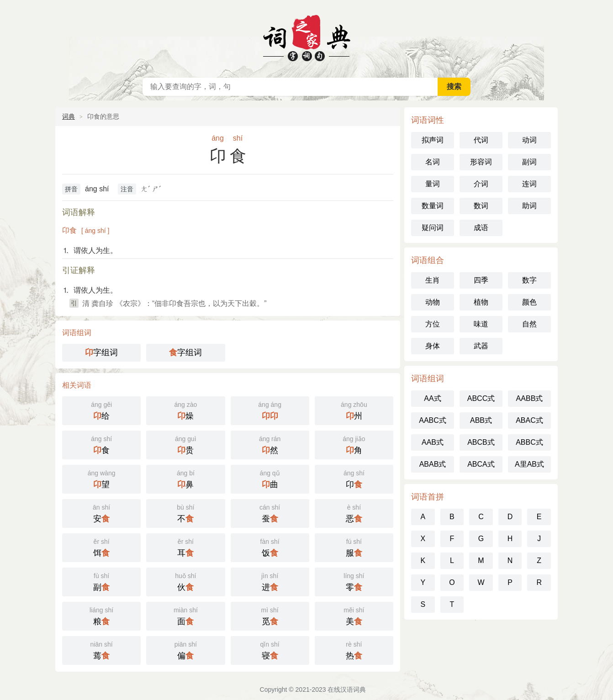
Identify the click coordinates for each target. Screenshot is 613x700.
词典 (69, 116)
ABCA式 (481, 464)
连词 (529, 184)
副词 (529, 162)
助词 (529, 206)
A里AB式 (529, 464)
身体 (433, 346)
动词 (529, 140)
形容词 (481, 162)
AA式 (432, 398)
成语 (481, 228)
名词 (433, 162)
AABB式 (530, 398)
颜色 (529, 302)
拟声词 (433, 140)
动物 (433, 302)
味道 (481, 324)
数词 (481, 206)
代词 (481, 140)
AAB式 (433, 442)
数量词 (433, 206)
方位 (433, 324)
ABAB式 (433, 464)
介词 (481, 184)
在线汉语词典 (306, 37)
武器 (481, 346)
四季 (481, 280)
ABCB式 (481, 442)
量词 (433, 184)
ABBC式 (529, 442)
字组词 (101, 353)
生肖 (433, 280)
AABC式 (433, 420)
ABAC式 (529, 420)
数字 (529, 280)
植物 (481, 302)
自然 (529, 324)
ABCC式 (481, 398)
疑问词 (433, 228)
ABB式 (481, 420)
